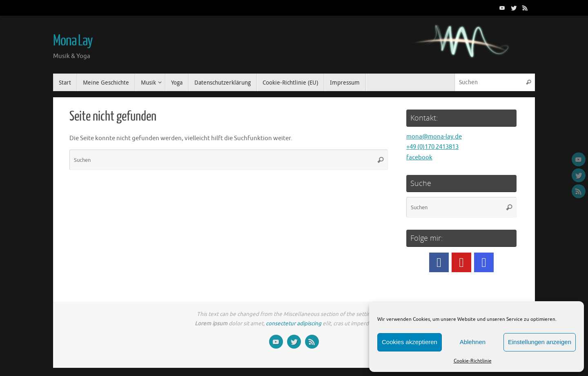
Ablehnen (473, 342)
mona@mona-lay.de (434, 137)
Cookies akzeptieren (410, 342)
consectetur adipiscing (294, 323)
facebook (419, 158)
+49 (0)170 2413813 (432, 147)
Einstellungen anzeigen (540, 342)
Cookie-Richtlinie (473, 361)
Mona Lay (73, 41)
